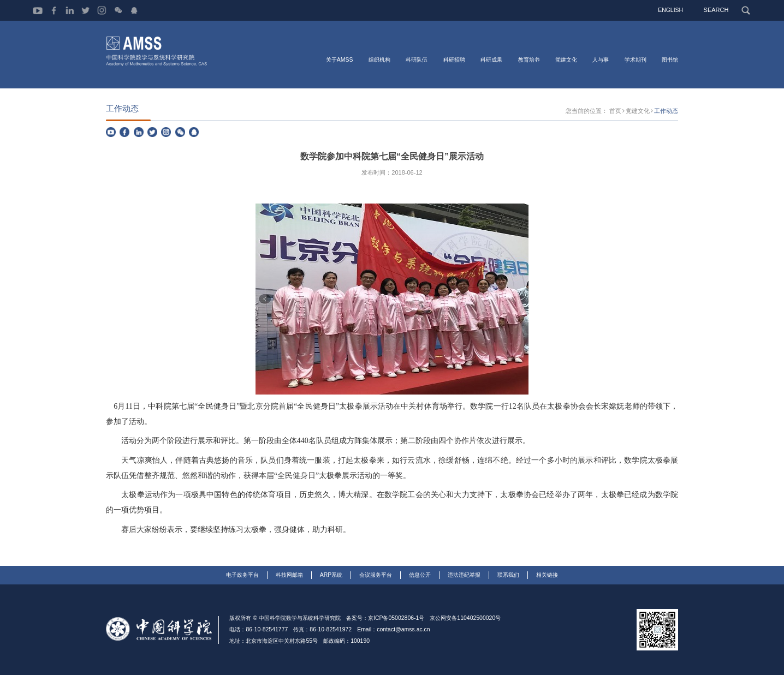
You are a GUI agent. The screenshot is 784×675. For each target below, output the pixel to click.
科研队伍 (417, 59)
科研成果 (491, 59)
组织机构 (379, 59)
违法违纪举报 (464, 575)
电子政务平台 (242, 575)
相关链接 (547, 575)
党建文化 (566, 59)
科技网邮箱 (289, 575)
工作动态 (667, 112)
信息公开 (420, 575)
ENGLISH (673, 10)
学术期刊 (635, 59)
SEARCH (718, 10)
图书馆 (670, 59)
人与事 (601, 59)
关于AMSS (340, 59)
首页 (620, 112)
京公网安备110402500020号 (465, 619)
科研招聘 (454, 59)
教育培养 (529, 59)
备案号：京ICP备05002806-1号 (385, 619)
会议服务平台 (376, 575)
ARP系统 (331, 575)
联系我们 (508, 575)
